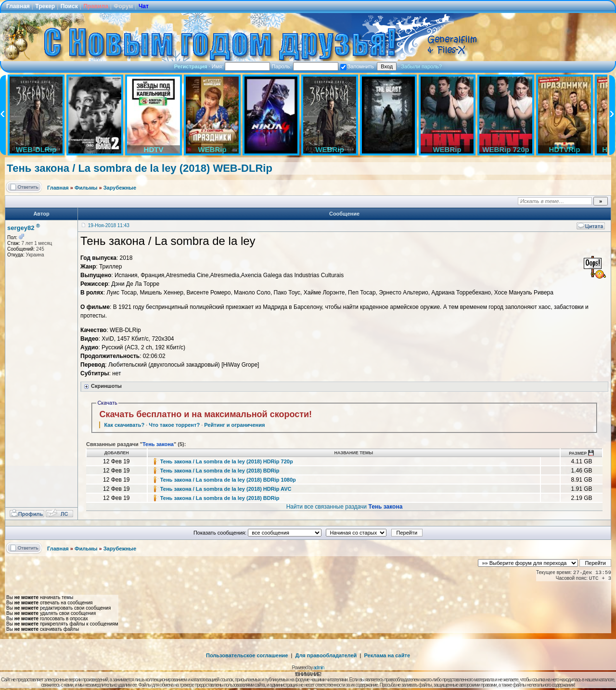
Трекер (45, 6)
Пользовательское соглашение (247, 655)
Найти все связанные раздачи (345, 507)
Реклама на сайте (387, 655)
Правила (96, 6)
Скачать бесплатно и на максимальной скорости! (205, 414)
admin (319, 668)
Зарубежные (120, 188)
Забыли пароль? (421, 66)
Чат (144, 6)
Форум (123, 6)
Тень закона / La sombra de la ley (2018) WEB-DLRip (140, 168)
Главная (18, 6)
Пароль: (305, 66)
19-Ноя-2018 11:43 (109, 225)
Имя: (241, 66)
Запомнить (357, 66)
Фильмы (86, 188)
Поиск (69, 6)
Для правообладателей (326, 655)
